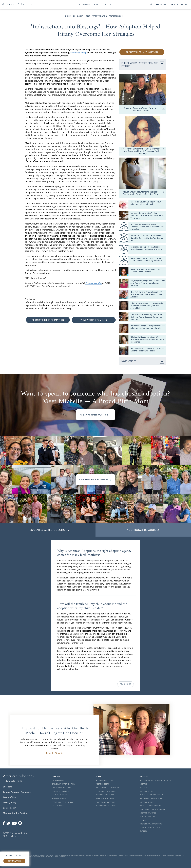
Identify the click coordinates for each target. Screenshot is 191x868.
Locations (8, 787)
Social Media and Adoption (151, 824)
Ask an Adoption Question (96, 415)
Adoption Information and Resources (155, 780)
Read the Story (54, 753)
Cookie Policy (9, 808)
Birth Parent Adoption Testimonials (104, 16)
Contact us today (94, 283)
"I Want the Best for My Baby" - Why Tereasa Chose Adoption (146, 271)
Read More (125, 684)
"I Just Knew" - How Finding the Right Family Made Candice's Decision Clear (144, 193)
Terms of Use (9, 797)
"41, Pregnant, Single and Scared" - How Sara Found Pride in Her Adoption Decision (148, 283)
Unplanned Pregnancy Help (63, 791)
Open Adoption (58, 806)
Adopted (143, 788)
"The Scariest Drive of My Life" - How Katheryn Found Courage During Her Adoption (146, 317)
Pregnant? (84, 4)
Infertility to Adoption (105, 798)
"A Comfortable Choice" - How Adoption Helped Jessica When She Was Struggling (147, 227)
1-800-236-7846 (13, 781)
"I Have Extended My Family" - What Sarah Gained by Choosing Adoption (146, 259)
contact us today (78, 53)
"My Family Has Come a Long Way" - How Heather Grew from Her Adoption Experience (147, 339)
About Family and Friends (62, 802)
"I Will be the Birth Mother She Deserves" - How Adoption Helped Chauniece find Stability (143, 151)
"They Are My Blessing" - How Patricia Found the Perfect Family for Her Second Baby (147, 306)
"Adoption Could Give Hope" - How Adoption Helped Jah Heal (146, 203)
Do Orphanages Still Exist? (151, 827)
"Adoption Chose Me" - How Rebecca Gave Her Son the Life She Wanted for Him (147, 238)
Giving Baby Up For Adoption (63, 784)
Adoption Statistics (148, 813)
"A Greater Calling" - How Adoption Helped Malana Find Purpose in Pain (146, 248)
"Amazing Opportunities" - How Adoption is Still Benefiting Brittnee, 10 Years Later (147, 215)
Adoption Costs (102, 784)
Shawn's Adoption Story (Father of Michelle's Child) (145, 109)
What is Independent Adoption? (153, 809)
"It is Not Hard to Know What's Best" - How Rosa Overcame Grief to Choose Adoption (147, 294)
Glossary (144, 820)
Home (68, 16)
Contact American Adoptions (17, 792)
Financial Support (59, 798)
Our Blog (144, 831)
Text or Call (14, 855)
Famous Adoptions (147, 817)
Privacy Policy (10, 803)
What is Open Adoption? (105, 802)
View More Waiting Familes (96, 480)
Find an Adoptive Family (61, 788)
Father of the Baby (60, 795)
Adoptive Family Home (105, 780)
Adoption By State (147, 791)
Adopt (97, 4)
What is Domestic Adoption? (107, 788)
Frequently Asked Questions (48, 530)
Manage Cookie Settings (16, 813)
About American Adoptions (151, 798)
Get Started (14, 861)
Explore (109, 4)
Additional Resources (143, 530)
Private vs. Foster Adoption (151, 806)
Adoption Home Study (105, 795)
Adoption (144, 784)
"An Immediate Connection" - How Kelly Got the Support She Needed (148, 349)
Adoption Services (147, 802)
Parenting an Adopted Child (151, 795)
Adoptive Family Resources (107, 806)
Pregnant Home (58, 780)
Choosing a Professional (106, 791)
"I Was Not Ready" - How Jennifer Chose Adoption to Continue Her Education (148, 327)
